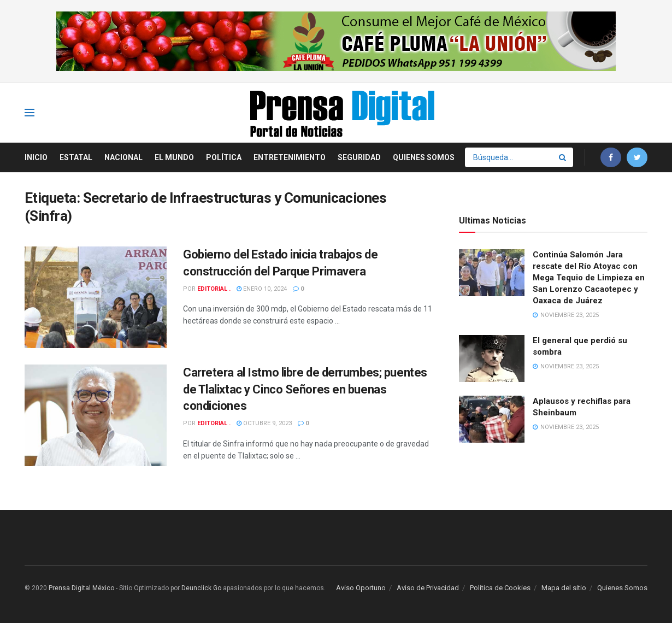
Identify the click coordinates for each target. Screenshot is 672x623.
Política (224, 157)
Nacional (123, 157)
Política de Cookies (500, 588)
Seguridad (359, 157)
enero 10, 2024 (262, 289)
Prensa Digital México (81, 588)
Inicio (36, 157)
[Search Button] (563, 157)
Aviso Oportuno (361, 588)
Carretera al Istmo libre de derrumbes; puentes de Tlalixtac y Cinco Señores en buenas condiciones (305, 389)
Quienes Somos (424, 157)
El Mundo (174, 157)
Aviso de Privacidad (428, 588)
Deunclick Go (201, 588)
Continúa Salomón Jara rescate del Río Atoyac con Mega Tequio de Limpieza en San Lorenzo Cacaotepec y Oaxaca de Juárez (589, 278)
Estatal (76, 157)
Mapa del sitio (564, 588)
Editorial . (214, 289)
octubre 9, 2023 (264, 423)
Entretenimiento (290, 157)
